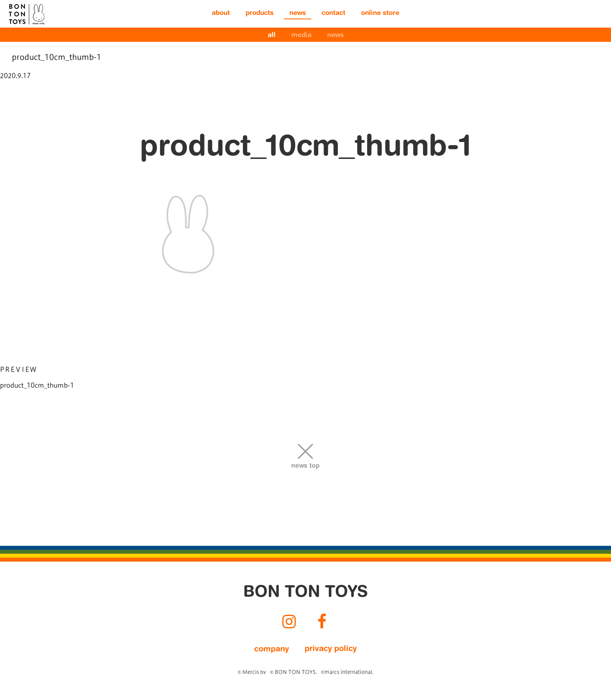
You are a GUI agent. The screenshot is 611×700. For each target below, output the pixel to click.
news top (305, 466)
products (260, 14)
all (272, 36)
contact (333, 14)
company (272, 650)
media (301, 36)
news (298, 14)
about (221, 14)
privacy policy (331, 649)
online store (380, 14)
